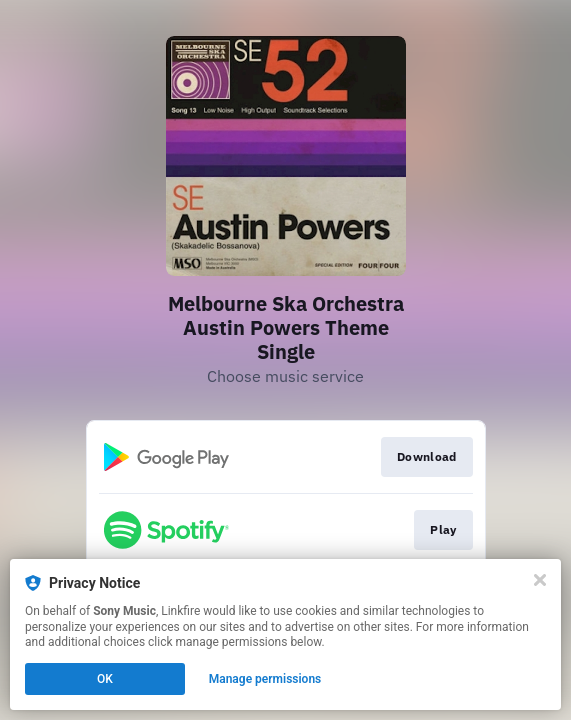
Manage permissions (265, 679)
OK (105, 679)
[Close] (540, 580)
